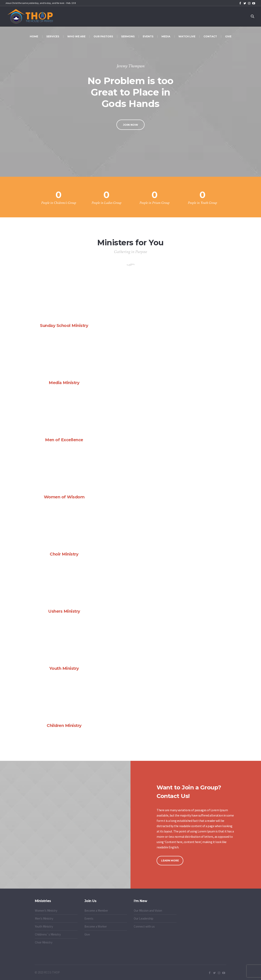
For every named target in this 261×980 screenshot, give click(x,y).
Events (89, 918)
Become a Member (96, 911)
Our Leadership (144, 918)
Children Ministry (64, 726)
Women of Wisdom (64, 497)
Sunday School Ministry (64, 326)
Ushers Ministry (64, 611)
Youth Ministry (64, 668)
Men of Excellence (64, 440)
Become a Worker (96, 926)
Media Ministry (64, 383)
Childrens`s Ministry (48, 934)
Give (87, 934)
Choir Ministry (64, 554)
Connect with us (144, 926)
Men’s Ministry (44, 918)
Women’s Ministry (46, 911)
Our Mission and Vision (148, 911)
